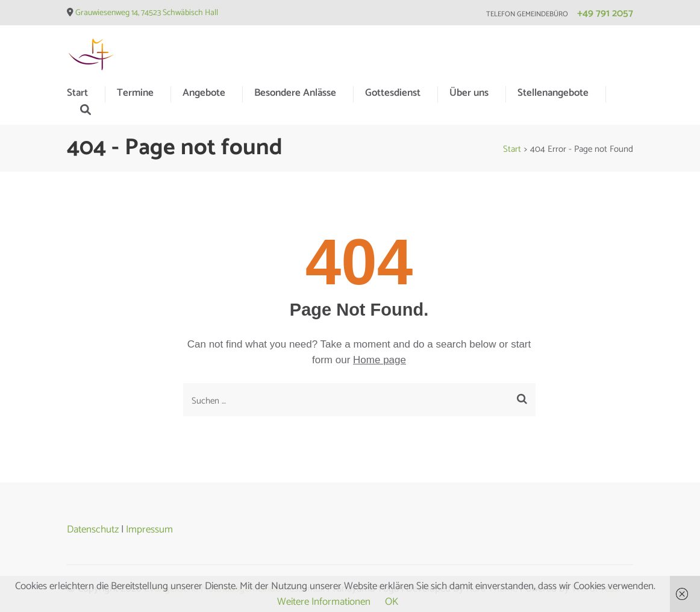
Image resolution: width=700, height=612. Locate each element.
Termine (135, 93)
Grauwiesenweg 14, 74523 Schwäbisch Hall (147, 13)
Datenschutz (93, 529)
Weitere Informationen (324, 602)
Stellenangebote (553, 93)
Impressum (149, 529)
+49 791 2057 (605, 13)
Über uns (469, 93)
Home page (380, 360)
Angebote (204, 93)
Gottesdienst (393, 93)
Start (77, 93)
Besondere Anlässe (295, 93)
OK (392, 602)
